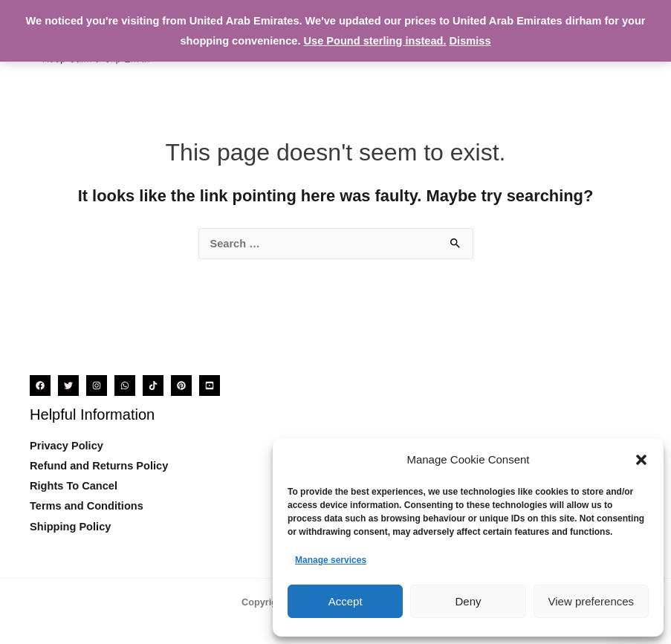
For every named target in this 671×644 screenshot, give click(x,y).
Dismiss (470, 41)
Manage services (331, 560)
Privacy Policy (67, 446)
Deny (468, 601)
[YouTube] (210, 386)
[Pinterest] (181, 386)
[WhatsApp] (125, 386)
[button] (641, 460)
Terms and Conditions (87, 506)
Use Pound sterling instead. (375, 41)
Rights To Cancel (74, 486)
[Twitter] (68, 386)
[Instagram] (97, 386)
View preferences (591, 601)
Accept (346, 601)
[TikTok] (153, 386)
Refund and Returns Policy (99, 466)
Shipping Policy (70, 527)
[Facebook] (40, 386)
